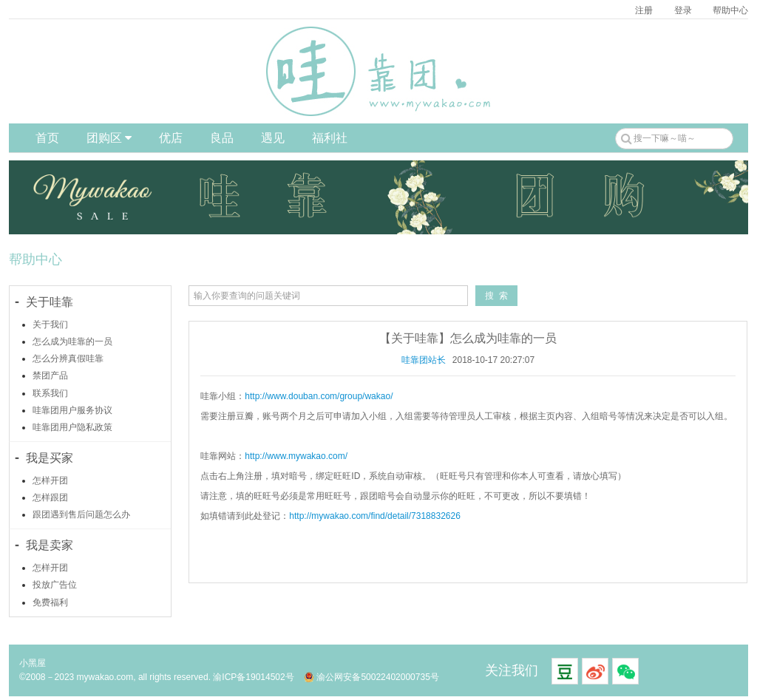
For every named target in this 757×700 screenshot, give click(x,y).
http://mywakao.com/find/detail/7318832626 (374, 516)
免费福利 (50, 602)
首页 (47, 138)
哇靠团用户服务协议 (72, 410)
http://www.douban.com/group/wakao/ (319, 396)
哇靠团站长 (424, 360)
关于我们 (50, 324)
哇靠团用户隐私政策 (72, 427)
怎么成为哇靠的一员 (72, 341)
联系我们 (50, 393)
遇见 (273, 138)
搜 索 (496, 296)
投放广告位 (55, 585)
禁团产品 (50, 376)
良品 (222, 138)
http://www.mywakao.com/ (296, 456)
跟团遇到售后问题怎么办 (81, 514)
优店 (171, 138)
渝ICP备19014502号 (253, 677)
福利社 (330, 138)
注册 (644, 10)
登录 (683, 10)
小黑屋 (33, 663)
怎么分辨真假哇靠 (68, 359)
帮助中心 (730, 10)
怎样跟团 (50, 497)
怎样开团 (50, 480)
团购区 (109, 138)
